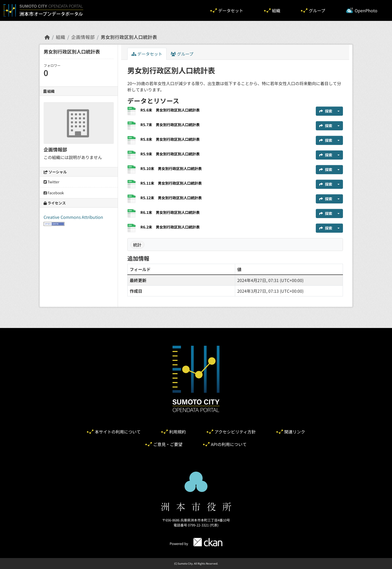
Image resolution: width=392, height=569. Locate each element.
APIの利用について (229, 444)
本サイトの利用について (118, 432)
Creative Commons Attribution (73, 217)
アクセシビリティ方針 (235, 432)
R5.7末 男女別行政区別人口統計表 (170, 125)
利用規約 (177, 432)
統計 (137, 245)
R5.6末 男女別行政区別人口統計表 (170, 110)
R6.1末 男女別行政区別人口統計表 (170, 212)
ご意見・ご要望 (168, 444)
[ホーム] (47, 37)
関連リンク (295, 432)
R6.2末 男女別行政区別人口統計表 (170, 227)
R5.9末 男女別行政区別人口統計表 (170, 154)
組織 (276, 10)
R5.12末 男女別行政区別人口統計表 (171, 198)
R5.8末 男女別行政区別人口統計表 (170, 139)
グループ (317, 10)
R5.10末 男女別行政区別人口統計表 (171, 168)
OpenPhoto (366, 10)
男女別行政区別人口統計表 (129, 37)
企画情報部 (83, 37)
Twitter (51, 182)
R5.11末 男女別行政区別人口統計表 (171, 183)
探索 (326, 111)
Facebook (54, 193)
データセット (231, 10)
